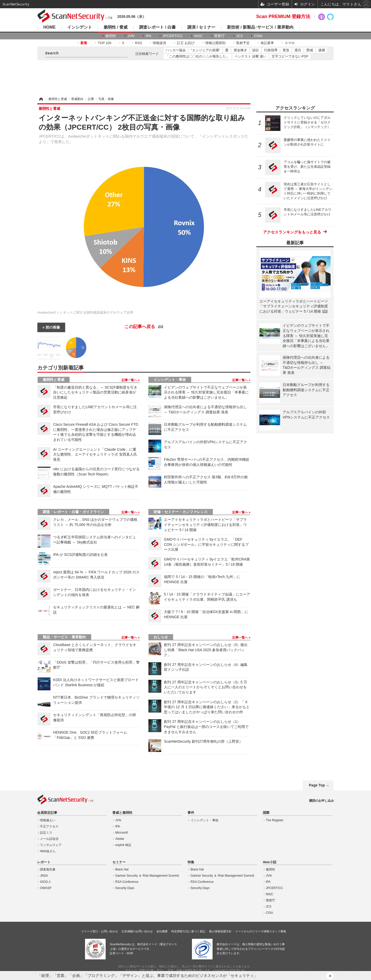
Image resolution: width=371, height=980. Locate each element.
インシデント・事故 (170, 380)
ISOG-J (45, 882)
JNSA (44, 876)
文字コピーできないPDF (290, 56)
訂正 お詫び (186, 43)
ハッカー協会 (176, 50)
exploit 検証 (123, 845)
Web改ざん (48, 851)
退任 (298, 50)
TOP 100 (105, 43)
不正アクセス (49, 826)
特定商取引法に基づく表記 (188, 931)
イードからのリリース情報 (252, 931)
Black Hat (122, 869)
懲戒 (310, 50)
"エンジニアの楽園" (205, 50)
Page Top (317, 785)
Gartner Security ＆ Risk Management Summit (147, 876)
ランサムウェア (51, 845)
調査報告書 (48, 869)
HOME (49, 27)
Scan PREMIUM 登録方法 (283, 16)
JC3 (239, 36)
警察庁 (220, 36)
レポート (44, 862)
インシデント (80, 27)
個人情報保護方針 (220, 931)
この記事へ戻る (144, 327)
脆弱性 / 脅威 (116, 27)
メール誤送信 (49, 839)
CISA (258, 36)
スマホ (290, 43)
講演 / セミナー (201, 27)
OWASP (46, 888)
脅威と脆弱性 (122, 813)
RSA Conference (127, 882)
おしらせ (161, 637)
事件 (191, 813)
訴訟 (256, 50)
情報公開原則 (215, 43)
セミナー (119, 862)
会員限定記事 (47, 813)
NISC (198, 36)
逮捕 (322, 50)
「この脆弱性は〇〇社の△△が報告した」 (197, 56)
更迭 (286, 50)
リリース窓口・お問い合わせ (100, 931)
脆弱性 (111, 36)
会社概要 (162, 931)
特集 (191, 862)
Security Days (125, 888)
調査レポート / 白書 (157, 27)
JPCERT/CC (173, 36)
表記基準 (267, 43)
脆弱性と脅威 (54, 380)
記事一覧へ (130, 380)
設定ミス (46, 833)
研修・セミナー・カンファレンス (181, 512)
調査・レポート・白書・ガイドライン (73, 512)
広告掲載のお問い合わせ (137, 931)
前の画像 (53, 327)
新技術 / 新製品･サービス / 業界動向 (260, 27)
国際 (266, 813)
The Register (275, 820)
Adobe (120, 839)
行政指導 (271, 50)
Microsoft (122, 833)
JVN (131, 36)
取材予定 (243, 43)
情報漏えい (48, 820)
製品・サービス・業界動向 (64, 637)
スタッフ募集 (278, 931)
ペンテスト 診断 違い (250, 56)
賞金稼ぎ (240, 50)
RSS (138, 43)
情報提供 (159, 43)
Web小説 (269, 862)
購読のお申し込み (322, 801)
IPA (148, 36)
